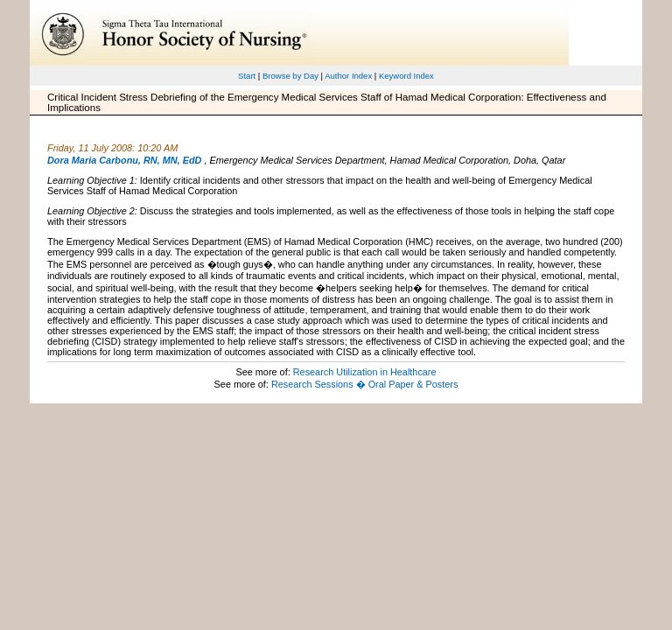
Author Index (348, 76)
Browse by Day (290, 76)
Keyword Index (406, 76)
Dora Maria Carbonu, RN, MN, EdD (124, 160)
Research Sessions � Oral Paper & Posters (364, 384)
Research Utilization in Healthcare (365, 372)
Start (247, 76)
